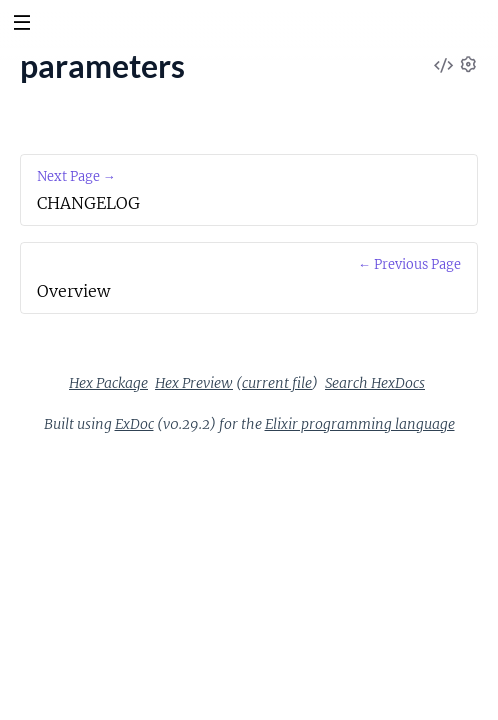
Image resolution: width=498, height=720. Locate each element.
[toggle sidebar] (21, 25)
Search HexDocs (375, 383)
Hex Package (108, 383)
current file (277, 383)
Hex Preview (194, 383)
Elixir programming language (360, 424)
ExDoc (134, 424)
